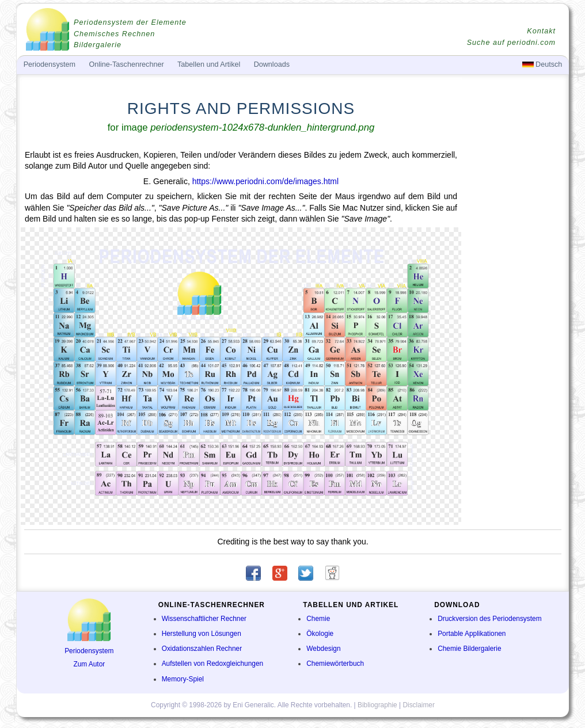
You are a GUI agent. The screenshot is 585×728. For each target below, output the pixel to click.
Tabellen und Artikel (209, 64)
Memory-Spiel (183, 679)
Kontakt (541, 31)
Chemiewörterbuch (335, 664)
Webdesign (323, 649)
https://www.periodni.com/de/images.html (265, 181)
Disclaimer (419, 705)
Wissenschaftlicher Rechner (204, 619)
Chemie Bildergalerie (469, 649)
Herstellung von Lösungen (202, 634)
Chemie (318, 619)
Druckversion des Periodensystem (489, 619)
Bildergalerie (98, 45)
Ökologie (320, 634)
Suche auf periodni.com (511, 43)
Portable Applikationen (472, 634)
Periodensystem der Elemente (130, 22)
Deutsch (542, 64)
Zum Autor (89, 664)
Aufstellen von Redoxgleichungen (213, 664)
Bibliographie (377, 705)
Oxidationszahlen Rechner (202, 649)
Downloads (272, 64)
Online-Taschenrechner (126, 64)
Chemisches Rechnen (114, 34)
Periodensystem (89, 651)
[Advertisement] (514, 326)
